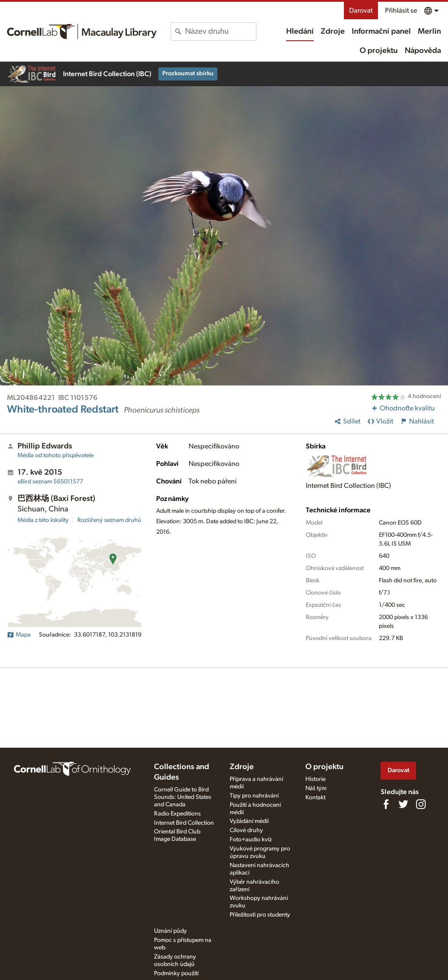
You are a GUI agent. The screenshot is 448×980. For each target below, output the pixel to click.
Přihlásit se (401, 10)
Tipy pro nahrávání (254, 796)
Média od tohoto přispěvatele (56, 455)
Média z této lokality (43, 520)
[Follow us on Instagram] (421, 804)
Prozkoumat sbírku (188, 73)
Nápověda (423, 51)
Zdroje (333, 31)
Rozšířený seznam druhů (109, 520)
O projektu (379, 51)
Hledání (300, 31)
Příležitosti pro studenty (260, 915)
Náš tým (316, 788)
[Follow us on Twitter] (403, 804)
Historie (315, 779)
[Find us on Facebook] (386, 804)
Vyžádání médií (249, 821)
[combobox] (220, 31)
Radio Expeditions (177, 814)
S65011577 (50, 482)
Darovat (361, 10)
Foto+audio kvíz (251, 840)
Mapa (19, 635)
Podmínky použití (176, 973)
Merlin (429, 31)
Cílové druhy (246, 830)
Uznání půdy (170, 931)
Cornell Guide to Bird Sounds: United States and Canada (183, 797)
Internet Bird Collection (184, 823)
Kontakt (315, 798)
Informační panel (381, 31)
